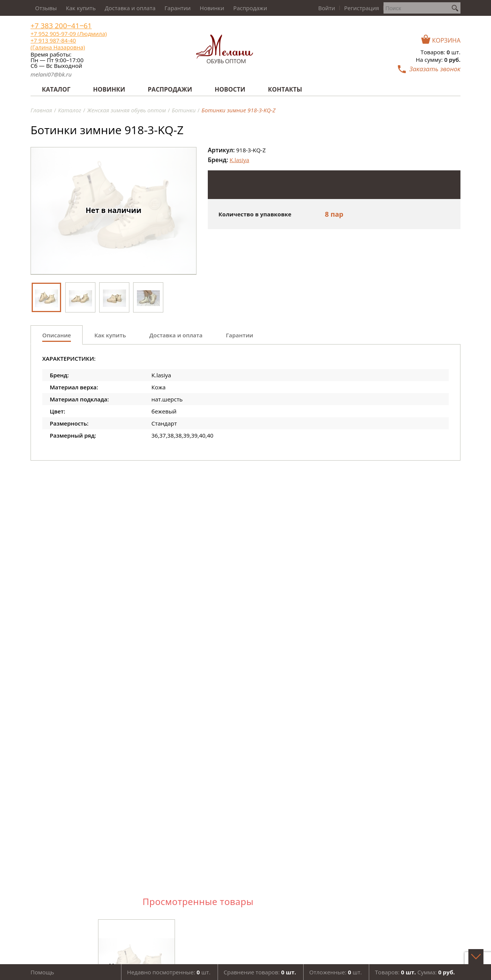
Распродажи (250, 8)
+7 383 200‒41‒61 (61, 26)
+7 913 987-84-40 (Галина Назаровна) (58, 44)
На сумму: (438, 60)
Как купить (81, 8)
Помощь (42, 972)
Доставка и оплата (130, 8)
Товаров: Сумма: (415, 972)
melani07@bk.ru (51, 74)
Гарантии (177, 8)
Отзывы (46, 8)
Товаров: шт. (440, 52)
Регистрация (362, 8)
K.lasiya (239, 160)
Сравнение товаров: (260, 972)
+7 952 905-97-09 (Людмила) (69, 34)
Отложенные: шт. (335, 972)
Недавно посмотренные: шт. (169, 972)
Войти (327, 8)
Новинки (212, 8)
